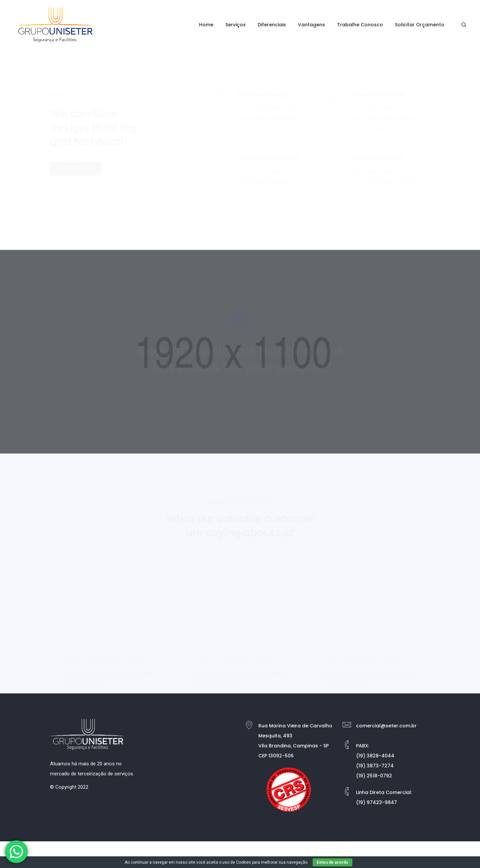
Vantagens (311, 25)
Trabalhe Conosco (360, 25)
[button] (75, 168)
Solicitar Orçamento (420, 25)
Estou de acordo (332, 862)
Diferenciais (272, 25)
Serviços (235, 25)
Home (206, 25)
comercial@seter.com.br (386, 726)
